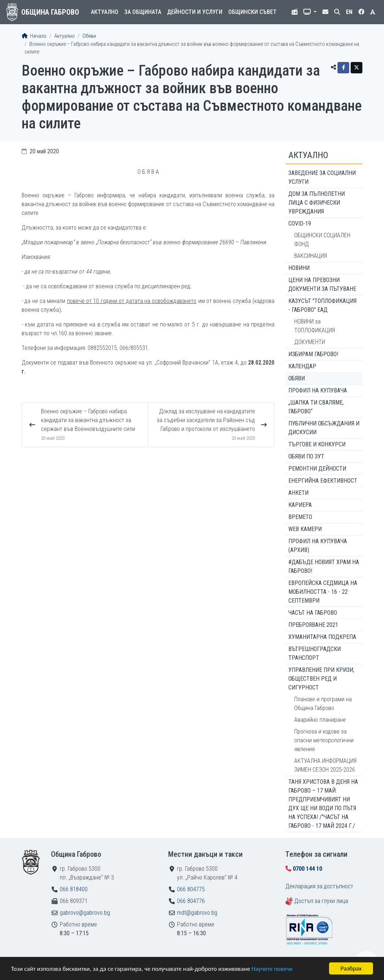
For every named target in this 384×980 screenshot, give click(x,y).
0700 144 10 (307, 869)
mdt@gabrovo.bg (197, 913)
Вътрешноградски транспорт (315, 653)
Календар (302, 366)
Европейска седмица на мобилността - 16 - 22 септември (323, 592)
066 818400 (74, 889)
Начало (34, 36)
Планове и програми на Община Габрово (323, 704)
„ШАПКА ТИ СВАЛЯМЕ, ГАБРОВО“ (316, 407)
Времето (300, 517)
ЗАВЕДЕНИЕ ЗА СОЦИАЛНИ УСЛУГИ (322, 177)
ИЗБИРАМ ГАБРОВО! (313, 354)
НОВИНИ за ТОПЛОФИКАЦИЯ (315, 326)
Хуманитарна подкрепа (322, 637)
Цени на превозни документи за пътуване (322, 284)
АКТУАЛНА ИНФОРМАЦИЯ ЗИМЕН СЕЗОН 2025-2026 (325, 765)
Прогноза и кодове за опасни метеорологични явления (324, 740)
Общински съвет (252, 12)
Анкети (298, 493)
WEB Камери (305, 529)
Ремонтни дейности (317, 469)
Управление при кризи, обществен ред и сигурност (321, 679)
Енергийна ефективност (323, 481)
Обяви (89, 36)
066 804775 (191, 889)
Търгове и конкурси (317, 444)
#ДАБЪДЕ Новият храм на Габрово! (324, 566)
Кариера (300, 505)
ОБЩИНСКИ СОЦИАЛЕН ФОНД (322, 240)
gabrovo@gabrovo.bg (85, 913)
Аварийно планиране (320, 720)
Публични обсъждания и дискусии (324, 428)
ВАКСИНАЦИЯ (311, 256)
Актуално (105, 12)
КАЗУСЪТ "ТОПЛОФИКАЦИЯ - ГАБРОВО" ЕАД (322, 305)
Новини (299, 268)
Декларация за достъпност (319, 886)
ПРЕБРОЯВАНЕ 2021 (313, 625)
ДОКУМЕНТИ (310, 342)
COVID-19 (300, 224)
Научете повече (272, 969)
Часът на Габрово (313, 613)
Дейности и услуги (195, 12)
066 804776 (191, 901)
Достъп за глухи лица (321, 901)
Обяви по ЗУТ (306, 456)
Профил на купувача (318, 390)
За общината (143, 12)
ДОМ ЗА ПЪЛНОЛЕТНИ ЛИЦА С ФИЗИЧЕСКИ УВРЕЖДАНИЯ (317, 203)
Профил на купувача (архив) (318, 546)
